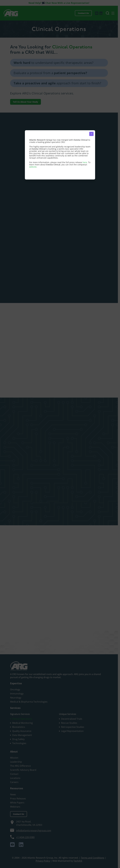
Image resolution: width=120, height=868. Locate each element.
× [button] (91, 134)
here (85, 162)
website (33, 167)
